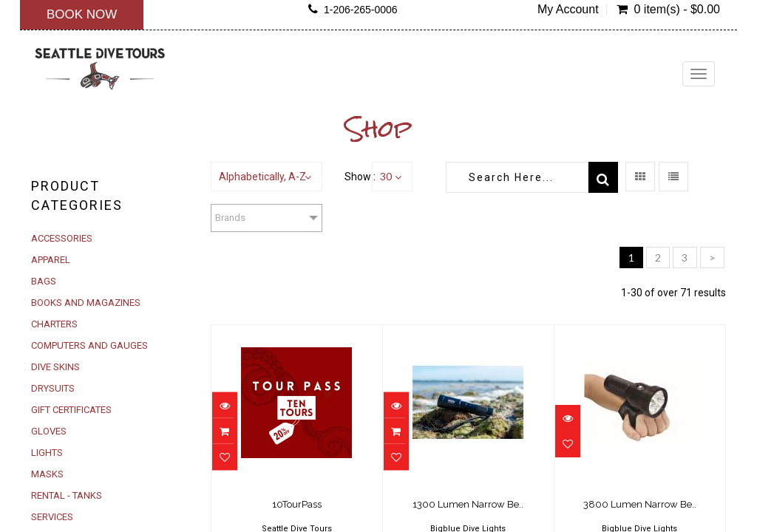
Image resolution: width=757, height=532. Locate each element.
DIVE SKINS (55, 367)
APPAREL (51, 260)
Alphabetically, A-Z (262, 177)
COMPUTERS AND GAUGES (89, 345)
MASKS (47, 474)
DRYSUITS (53, 388)
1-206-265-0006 (361, 10)
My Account (568, 10)
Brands (230, 218)
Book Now (82, 14)
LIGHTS (47, 453)
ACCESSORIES (62, 238)
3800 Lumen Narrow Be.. (640, 504)
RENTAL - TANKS (67, 495)
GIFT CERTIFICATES (71, 410)
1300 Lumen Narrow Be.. (468, 504)
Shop (379, 128)
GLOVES (49, 431)
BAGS (44, 281)
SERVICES (52, 517)
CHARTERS (54, 324)
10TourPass (297, 504)
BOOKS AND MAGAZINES (86, 303)
